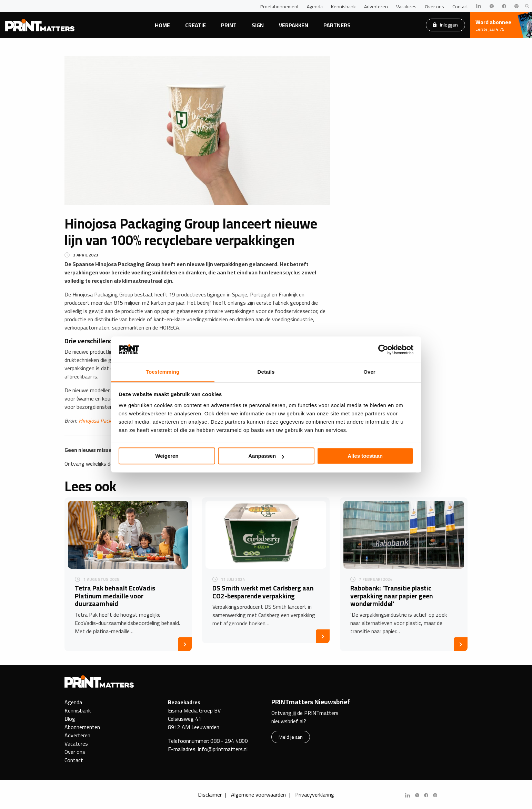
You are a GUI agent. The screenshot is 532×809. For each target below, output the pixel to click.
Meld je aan (291, 737)
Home (162, 25)
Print (229, 25)
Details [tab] (266, 372)
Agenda (315, 7)
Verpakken (294, 25)
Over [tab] (369, 372)
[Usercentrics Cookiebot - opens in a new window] (383, 350)
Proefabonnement (279, 7)
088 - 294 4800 (229, 741)
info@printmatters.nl (223, 749)
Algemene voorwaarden (258, 795)
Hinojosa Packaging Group (109, 421)
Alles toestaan (365, 456)
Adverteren (376, 7)
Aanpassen (266, 456)
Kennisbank (343, 7)
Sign (258, 25)
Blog (70, 719)
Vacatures (406, 7)
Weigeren (167, 456)
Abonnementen (82, 727)
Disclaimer (210, 795)
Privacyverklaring (315, 795)
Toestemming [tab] (163, 372)
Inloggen (445, 25)
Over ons (434, 7)
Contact (460, 7)
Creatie (195, 25)
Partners (337, 25)
